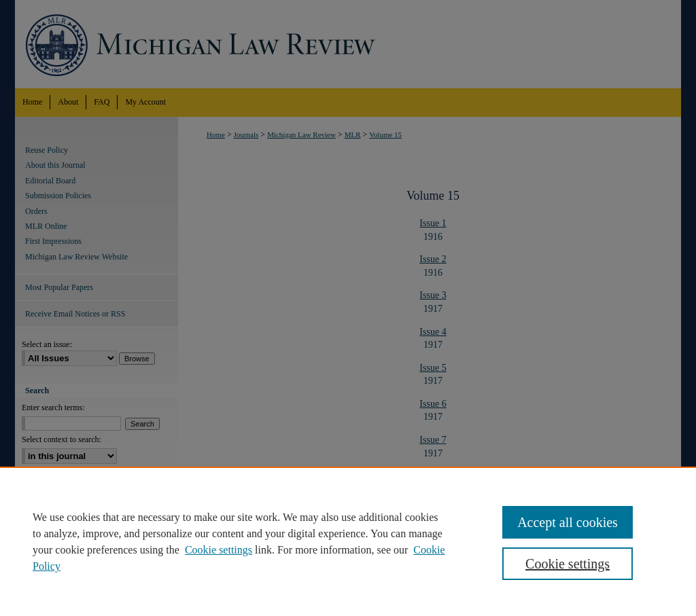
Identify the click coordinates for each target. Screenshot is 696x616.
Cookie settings (219, 550)
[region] (348, 541)
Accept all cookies (568, 522)
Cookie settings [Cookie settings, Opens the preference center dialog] (568, 564)
